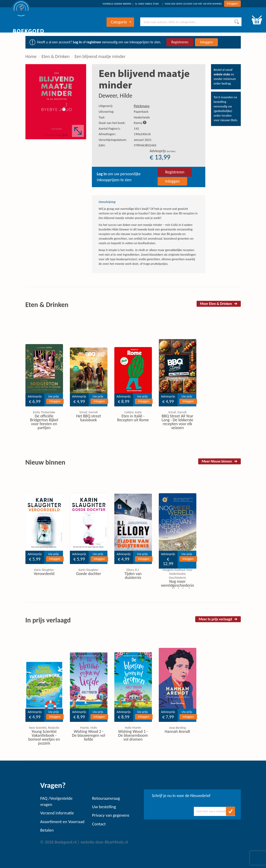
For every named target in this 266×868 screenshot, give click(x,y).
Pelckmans (142, 106)
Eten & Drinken (55, 56)
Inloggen (232, 4)
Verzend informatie (57, 813)
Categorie (121, 22)
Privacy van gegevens (111, 815)
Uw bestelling (104, 807)
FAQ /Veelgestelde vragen (56, 801)
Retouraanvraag (106, 798)
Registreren (180, 42)
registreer (94, 42)
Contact (99, 824)
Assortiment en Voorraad (62, 822)
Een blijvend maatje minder (100, 56)
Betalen (47, 830)
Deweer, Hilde (116, 96)
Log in (77, 42)
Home (31, 56)
